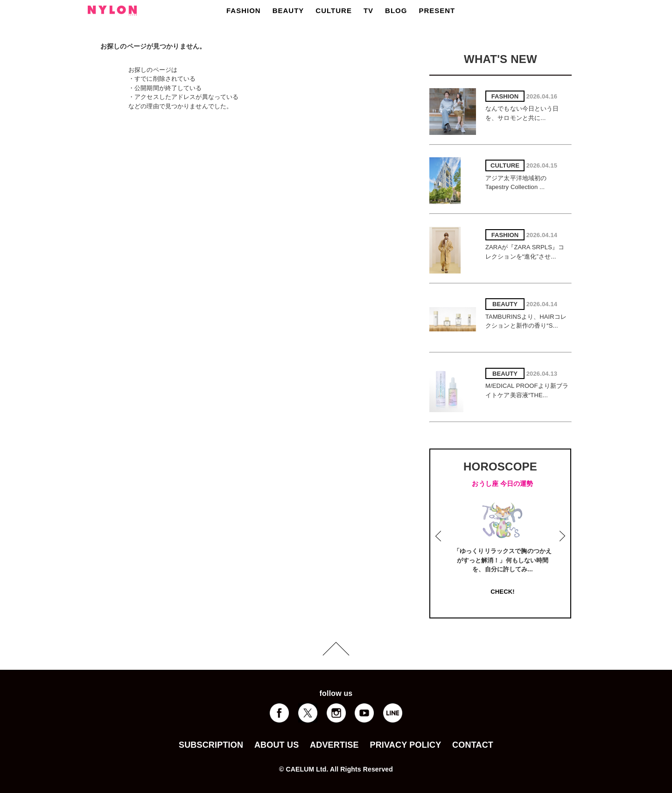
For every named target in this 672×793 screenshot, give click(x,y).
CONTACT (473, 745)
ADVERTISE (334, 745)
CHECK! (502, 592)
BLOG (396, 11)
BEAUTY (288, 11)
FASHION (244, 11)
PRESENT (437, 11)
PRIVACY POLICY (405, 745)
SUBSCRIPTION (211, 745)
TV (368, 11)
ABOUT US (276, 745)
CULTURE (334, 11)
